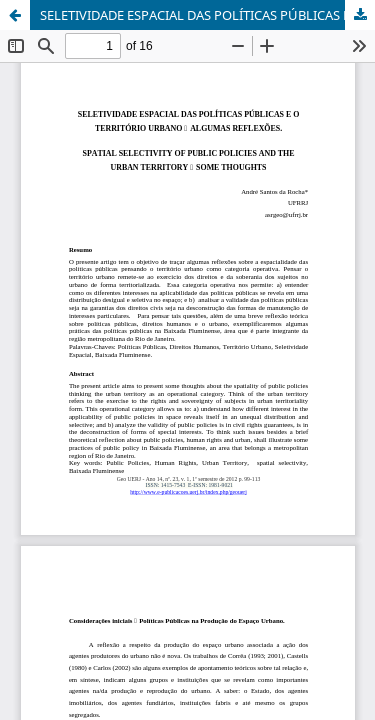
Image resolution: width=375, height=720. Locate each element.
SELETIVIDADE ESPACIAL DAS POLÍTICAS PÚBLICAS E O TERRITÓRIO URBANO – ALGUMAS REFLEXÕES (207, 15)
